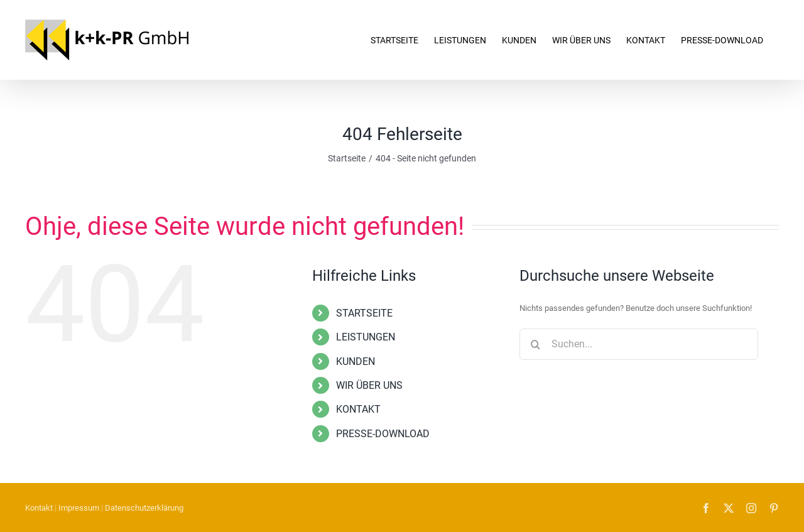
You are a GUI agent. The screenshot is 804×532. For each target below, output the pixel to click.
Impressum (79, 508)
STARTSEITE (364, 313)
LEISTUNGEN (366, 337)
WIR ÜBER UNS (369, 385)
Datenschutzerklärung (144, 508)
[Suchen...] (639, 344)
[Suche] (535, 344)
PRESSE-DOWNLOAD (383, 434)
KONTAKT (358, 409)
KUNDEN (356, 361)
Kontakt (39, 508)
